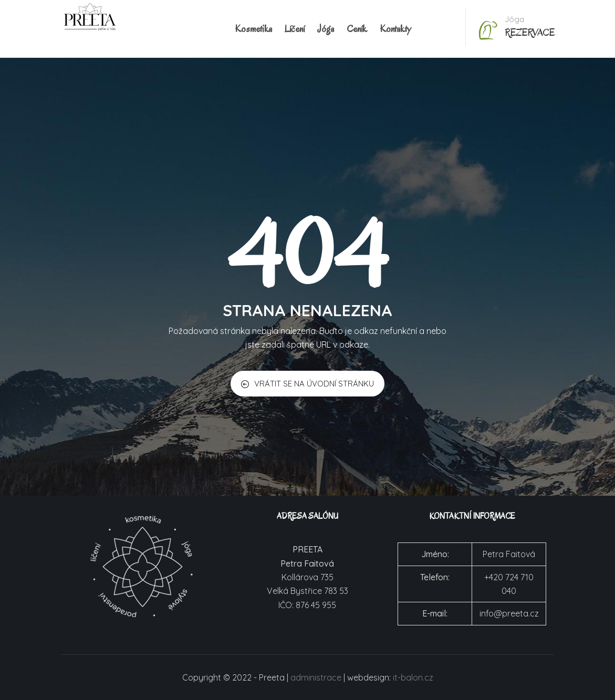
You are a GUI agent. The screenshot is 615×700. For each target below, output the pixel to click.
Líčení (295, 29)
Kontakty (395, 29)
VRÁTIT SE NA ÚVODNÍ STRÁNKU (307, 384)
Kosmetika (253, 29)
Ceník (357, 29)
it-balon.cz (413, 677)
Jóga (326, 29)
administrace (316, 677)
